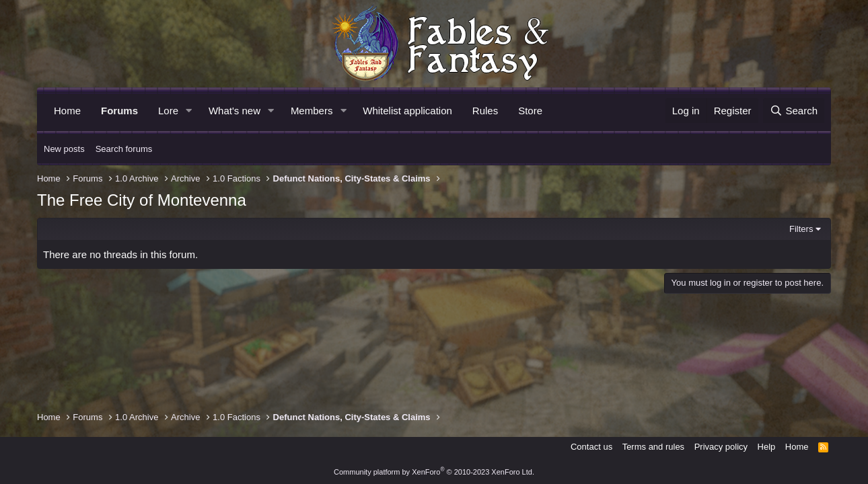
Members (312, 111)
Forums (119, 111)
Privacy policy (721, 447)
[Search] (794, 111)
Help (767, 447)
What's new (234, 111)
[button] (189, 111)
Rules (485, 111)
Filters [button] (801, 229)
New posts (64, 149)
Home (67, 111)
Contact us (591, 447)
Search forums (124, 149)
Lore (168, 111)
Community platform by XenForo (434, 472)
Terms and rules (653, 447)
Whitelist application (407, 111)
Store (530, 111)
